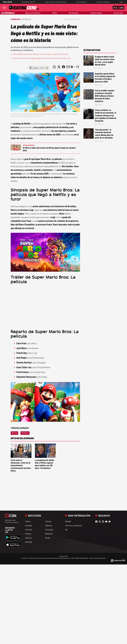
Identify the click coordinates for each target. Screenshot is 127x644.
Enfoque (28, 534)
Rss (66, 530)
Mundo (48, 538)
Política (28, 521)
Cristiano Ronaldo (96, 13)
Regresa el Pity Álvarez (33, 13)
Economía (29, 530)
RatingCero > (16, 19)
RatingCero (26, 19)
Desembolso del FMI (28, 2)
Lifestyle (48, 521)
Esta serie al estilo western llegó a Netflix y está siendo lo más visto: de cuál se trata (42, 58)
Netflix (55, 13)
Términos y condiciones (74, 525)
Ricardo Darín (118, 13)
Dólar (121, 2)
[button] (78, 67)
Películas (25, 433)
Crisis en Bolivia (81, 2)
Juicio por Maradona (103, 2)
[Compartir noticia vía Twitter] (59, 67)
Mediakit (68, 521)
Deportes (28, 538)
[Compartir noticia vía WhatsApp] (54, 67)
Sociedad (28, 525)
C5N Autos (49, 525)
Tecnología (49, 530)
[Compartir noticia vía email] (68, 67)
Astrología (29, 542)
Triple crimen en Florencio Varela (56, 2)
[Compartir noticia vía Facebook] (64, 67)
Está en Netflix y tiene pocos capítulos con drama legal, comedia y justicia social (41, 54)
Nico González (74, 13)
